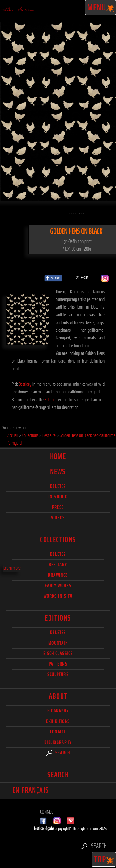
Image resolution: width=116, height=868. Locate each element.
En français (31, 790)
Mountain (58, 643)
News (58, 472)
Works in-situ (58, 596)
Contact (58, 732)
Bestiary (25, 384)
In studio (58, 497)
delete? (58, 486)
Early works (58, 586)
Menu (101, 7)
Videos (58, 518)
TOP (104, 859)
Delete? (58, 632)
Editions (58, 618)
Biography (58, 711)
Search (58, 753)
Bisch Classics (58, 653)
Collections (58, 540)
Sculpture (58, 674)
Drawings (58, 575)
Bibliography (58, 742)
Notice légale (44, 828)
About (58, 696)
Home (58, 456)
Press (58, 507)
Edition (50, 399)
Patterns (58, 664)
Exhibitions (58, 721)
